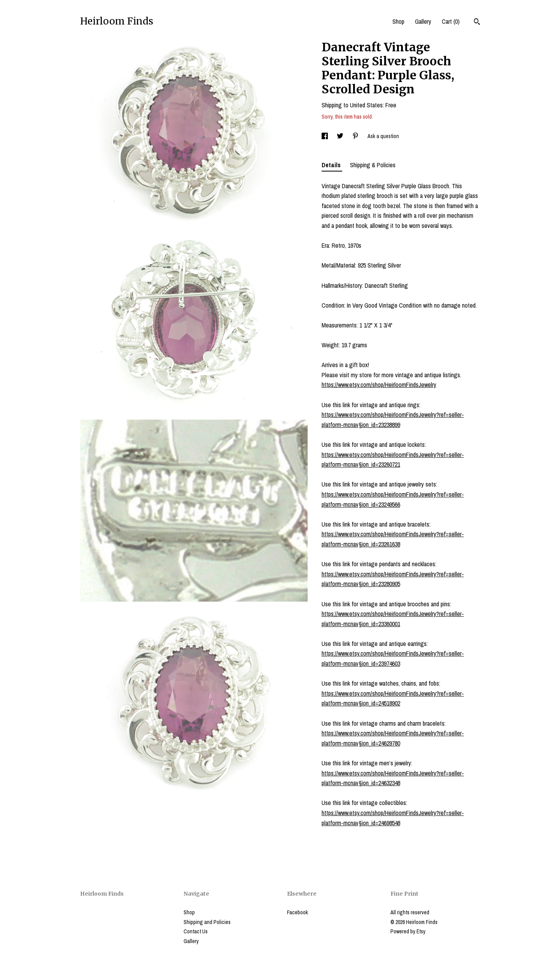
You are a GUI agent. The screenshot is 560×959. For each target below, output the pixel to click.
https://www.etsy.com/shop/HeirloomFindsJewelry (379, 385)
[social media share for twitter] (341, 136)
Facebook (297, 912)
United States (366, 105)
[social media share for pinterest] (356, 136)
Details (332, 165)
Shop (398, 21)
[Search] (477, 23)
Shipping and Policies (207, 922)
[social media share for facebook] (325, 136)
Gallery (423, 21)
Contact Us (196, 931)
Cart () (451, 21)
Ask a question (383, 136)
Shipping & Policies (373, 165)
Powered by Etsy (408, 931)
